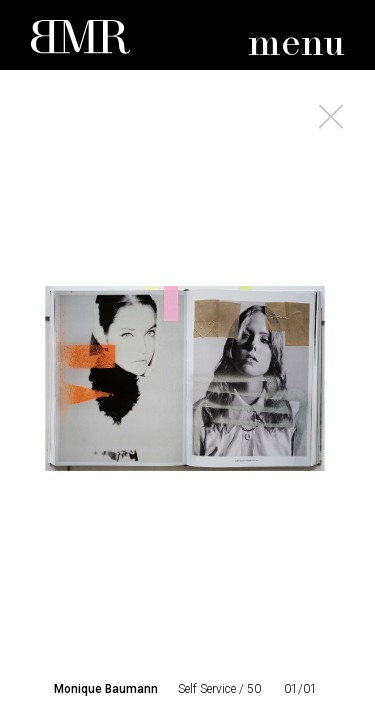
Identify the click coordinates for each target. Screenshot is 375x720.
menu (296, 44)
